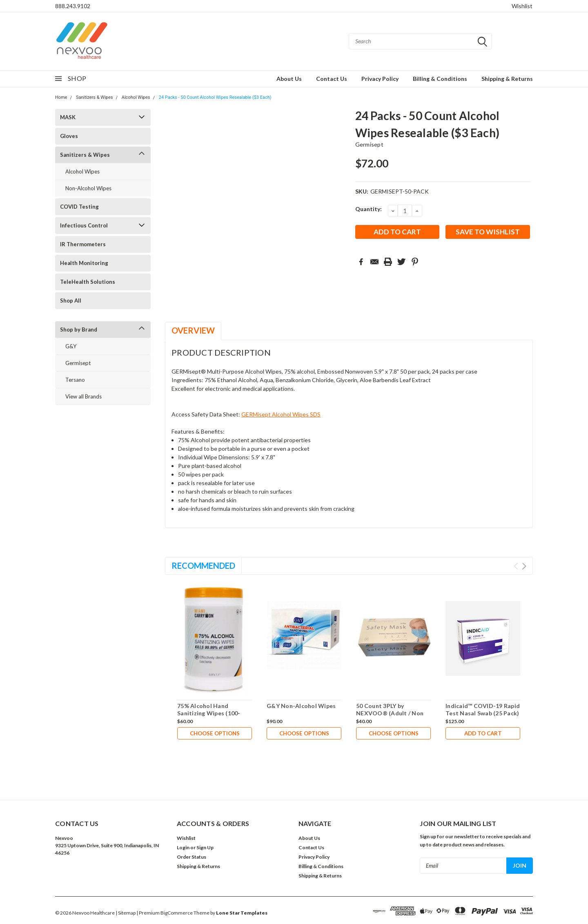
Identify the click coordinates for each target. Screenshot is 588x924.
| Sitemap (126, 913)
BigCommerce (177, 913)
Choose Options (215, 734)
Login (183, 847)
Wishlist (522, 6)
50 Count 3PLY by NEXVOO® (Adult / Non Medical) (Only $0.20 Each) (393, 713)
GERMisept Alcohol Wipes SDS (281, 414)
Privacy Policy (380, 79)
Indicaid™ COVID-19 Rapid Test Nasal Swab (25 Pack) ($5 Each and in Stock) (483, 713)
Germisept (78, 363)
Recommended (203, 566)
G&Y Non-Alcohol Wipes (301, 706)
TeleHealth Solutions (88, 282)
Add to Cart (483, 734)
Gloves (69, 136)
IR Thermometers (83, 244)
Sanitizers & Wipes (95, 97)
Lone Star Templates (242, 913)
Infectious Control (84, 225)
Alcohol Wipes (136, 97)
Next (524, 566)
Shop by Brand (79, 330)
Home (61, 97)
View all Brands (84, 396)
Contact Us (332, 79)
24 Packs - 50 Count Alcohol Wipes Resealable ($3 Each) (215, 97)
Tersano (75, 380)
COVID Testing (79, 207)
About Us (289, 79)
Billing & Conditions (440, 79)
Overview (193, 330)
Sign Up (205, 847)
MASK (68, 117)
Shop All (71, 301)
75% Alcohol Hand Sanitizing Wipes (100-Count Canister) (209, 713)
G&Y (71, 346)
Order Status (192, 857)
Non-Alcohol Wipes (88, 188)
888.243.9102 (73, 6)
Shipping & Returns (507, 79)
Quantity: (369, 209)
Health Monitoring (84, 263)
